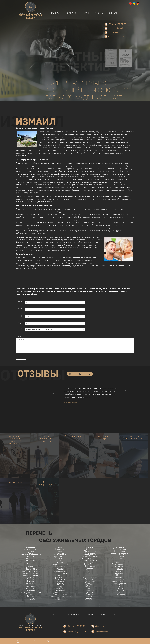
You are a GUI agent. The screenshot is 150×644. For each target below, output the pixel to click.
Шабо (120, 587)
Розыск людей (15, 482)
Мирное (90, 547)
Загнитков (31, 594)
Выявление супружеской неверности (45, 439)
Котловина (60, 566)
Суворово (120, 557)
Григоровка (30, 583)
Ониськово (90, 570)
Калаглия (60, 553)
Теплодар (120, 568)
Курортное (120, 579)
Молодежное (90, 551)
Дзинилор (30, 587)
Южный (120, 592)
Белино (30, 557)
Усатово (120, 570)
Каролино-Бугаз (60, 557)
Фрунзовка (120, 574)
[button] (53, 396)
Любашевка (60, 590)
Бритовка (30, 568)
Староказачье (120, 555)
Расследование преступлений (134, 437)
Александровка (30, 549)
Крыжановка (60, 579)
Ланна (60, 583)
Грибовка (120, 575)
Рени (90, 589)
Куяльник (90, 572)
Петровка (90, 575)
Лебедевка (31, 590)
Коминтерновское (60, 564)
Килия (60, 559)
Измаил (60, 547)
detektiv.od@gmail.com (116, 28)
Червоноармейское (120, 581)
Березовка (31, 562)
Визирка (31, 577)
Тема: (20, 329)
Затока (31, 598)
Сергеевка (90, 600)
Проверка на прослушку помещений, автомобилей (15, 440)
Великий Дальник (31, 574)
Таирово (120, 562)
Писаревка (90, 579)
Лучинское (60, 589)
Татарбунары (120, 566)
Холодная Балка (120, 577)
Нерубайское (120, 594)
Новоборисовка (90, 560)
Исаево (60, 551)
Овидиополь (90, 566)
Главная (55, 13)
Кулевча (60, 581)
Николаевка (90, 553)
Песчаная (90, 574)
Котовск (60, 570)
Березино (31, 560)
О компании (71, 13)
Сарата (90, 596)
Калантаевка (60, 555)
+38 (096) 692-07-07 (115, 24)
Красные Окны (60, 574)
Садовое (90, 592)
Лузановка (90, 583)
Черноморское (120, 583)
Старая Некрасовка (120, 553)
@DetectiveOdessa (114, 37)
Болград (31, 564)
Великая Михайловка (31, 572)
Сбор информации (45, 483)
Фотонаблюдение (74, 436)
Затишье (31, 596)
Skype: (20, 323)
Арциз (31, 553)
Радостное (90, 585)
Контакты (114, 13)
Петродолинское (90, 577)
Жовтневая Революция (31, 592)
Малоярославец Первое (60, 596)
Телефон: (21, 316)
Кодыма (60, 562)
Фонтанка (120, 572)
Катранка (90, 549)
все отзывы (80, 374)
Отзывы (99, 13)
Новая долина (90, 555)
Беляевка (30, 559)
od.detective (111, 33)
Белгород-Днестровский (30, 555)
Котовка (60, 568)
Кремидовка (60, 575)
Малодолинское (60, 594)
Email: (20, 309)
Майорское (60, 592)
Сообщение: (22, 337)
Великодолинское (30, 575)
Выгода (31, 581)
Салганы (90, 594)
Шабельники (120, 585)
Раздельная (90, 587)
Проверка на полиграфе (104, 437)
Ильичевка (60, 549)
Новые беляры (90, 564)
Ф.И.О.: (20, 302)
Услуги (86, 13)
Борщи (30, 566)
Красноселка (60, 572)
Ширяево (120, 590)
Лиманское (30, 547)
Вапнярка (60, 587)
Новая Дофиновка (90, 557)
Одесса (90, 568)
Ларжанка (60, 585)
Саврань (90, 590)
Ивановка (31, 600)
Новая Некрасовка (90, 559)
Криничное (60, 577)
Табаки (120, 560)
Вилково (31, 579)
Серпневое (120, 547)
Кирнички (60, 560)
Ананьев (31, 551)
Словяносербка (120, 549)
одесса (30, 16)
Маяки (60, 598)
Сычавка (120, 559)
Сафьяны (90, 598)
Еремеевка (31, 589)
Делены (30, 585)
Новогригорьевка (90, 562)
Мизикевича (60, 600)
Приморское (120, 589)
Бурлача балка (30, 570)
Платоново (90, 581)
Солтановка (120, 551)
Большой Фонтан (120, 564)
